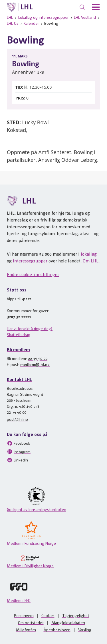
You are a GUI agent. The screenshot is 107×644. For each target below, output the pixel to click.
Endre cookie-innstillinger (33, 274)
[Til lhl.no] (20, 7)
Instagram (19, 452)
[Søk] (82, 7)
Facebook (18, 443)
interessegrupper (30, 261)
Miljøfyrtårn (26, 629)
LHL (10, 17)
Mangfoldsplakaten (68, 622)
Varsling (85, 629)
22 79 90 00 (38, 358)
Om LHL (91, 261)
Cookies (48, 615)
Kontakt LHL (19, 379)
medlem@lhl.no (35, 364)
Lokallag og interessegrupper (43, 17)
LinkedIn (17, 460)
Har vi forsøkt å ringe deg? (30, 328)
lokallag (89, 254)
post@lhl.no (17, 419)
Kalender (31, 23)
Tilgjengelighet (76, 615)
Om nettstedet (31, 622)
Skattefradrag (19, 334)
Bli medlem (18, 349)
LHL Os (13, 23)
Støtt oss (17, 290)
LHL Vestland (85, 17)
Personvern (24, 615)
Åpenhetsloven (57, 629)
